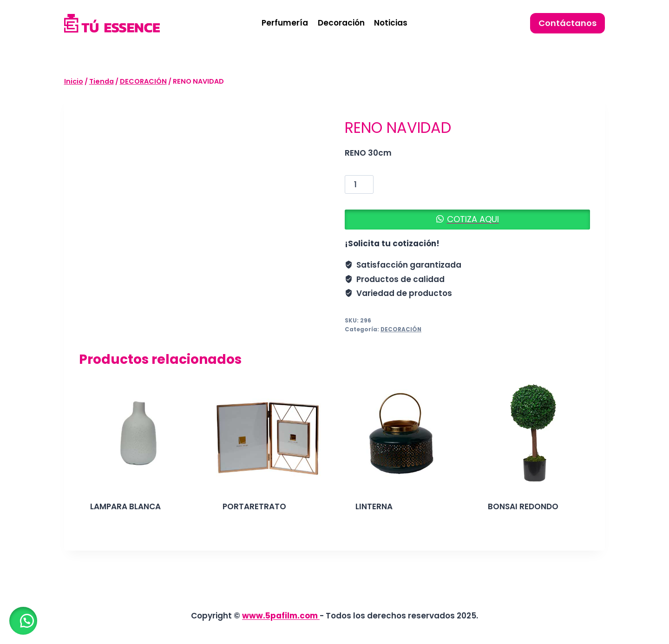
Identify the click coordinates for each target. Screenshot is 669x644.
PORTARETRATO (254, 506)
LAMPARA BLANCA (125, 506)
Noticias (391, 23)
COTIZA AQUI (473, 219)
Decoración (341, 23)
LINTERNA (374, 506)
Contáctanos (567, 23)
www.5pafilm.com (281, 616)
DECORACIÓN (401, 329)
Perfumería (285, 23)
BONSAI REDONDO (523, 506)
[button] (467, 220)
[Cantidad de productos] (359, 184)
